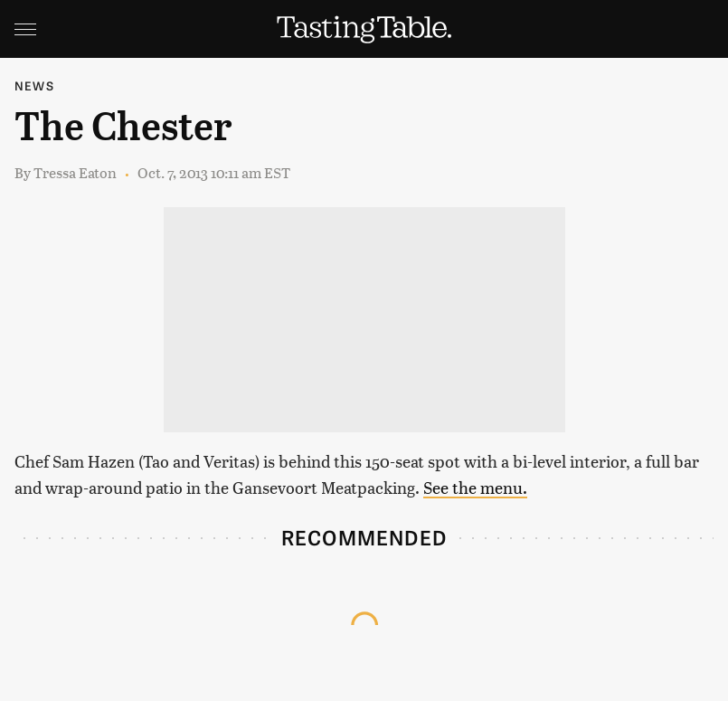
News (34, 85)
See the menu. (475, 487)
